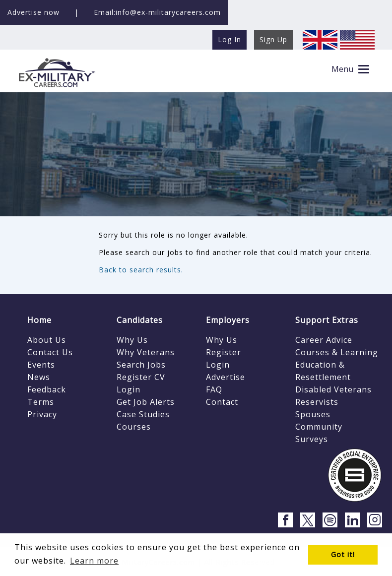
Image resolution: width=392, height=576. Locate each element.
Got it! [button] (343, 554)
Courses (134, 427)
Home (39, 320)
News (39, 377)
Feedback (47, 389)
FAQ (214, 389)
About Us (47, 340)
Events (41, 365)
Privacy (42, 414)
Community (319, 427)
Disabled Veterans (333, 389)
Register (224, 352)
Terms (41, 402)
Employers (228, 320)
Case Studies (143, 414)
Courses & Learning (337, 352)
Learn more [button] (94, 561)
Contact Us (50, 352)
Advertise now (33, 12)
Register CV (141, 377)
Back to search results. (141, 270)
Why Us (132, 340)
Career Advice (324, 340)
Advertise (226, 377)
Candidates (140, 320)
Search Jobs (141, 365)
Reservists (317, 402)
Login (129, 389)
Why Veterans (146, 352)
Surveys (312, 439)
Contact (222, 402)
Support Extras (327, 320)
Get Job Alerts (146, 402)
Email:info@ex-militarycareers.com (157, 12)
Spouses (313, 414)
